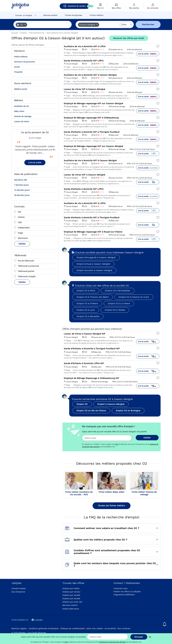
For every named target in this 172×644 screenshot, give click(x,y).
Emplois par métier (71, 588)
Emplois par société (71, 595)
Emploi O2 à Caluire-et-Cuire (134, 297)
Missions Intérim (70, 605)
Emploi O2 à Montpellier (118, 291)
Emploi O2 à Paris (86, 291)
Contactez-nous (121, 588)
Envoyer (139, 637)
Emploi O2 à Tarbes (115, 310)
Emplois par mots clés (72, 602)
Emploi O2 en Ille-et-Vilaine (91, 411)
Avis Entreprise (18, 592)
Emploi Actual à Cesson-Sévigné (93, 264)
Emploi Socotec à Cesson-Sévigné (94, 270)
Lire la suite (35, 162)
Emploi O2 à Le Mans (119, 303)
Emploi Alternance (71, 609)
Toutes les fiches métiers (112, 506)
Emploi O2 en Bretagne (128, 411)
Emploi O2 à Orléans (87, 303)
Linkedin (37, 620)
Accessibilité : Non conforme (118, 628)
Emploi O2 (82, 404)
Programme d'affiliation (124, 595)
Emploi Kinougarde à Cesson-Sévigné (96, 257)
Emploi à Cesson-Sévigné (111, 404)
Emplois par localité (71, 598)
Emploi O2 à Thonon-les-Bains (93, 297)
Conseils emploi (19, 588)
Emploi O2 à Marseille (88, 316)
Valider (22, 244)
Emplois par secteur (71, 592)
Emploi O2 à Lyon (86, 310)
